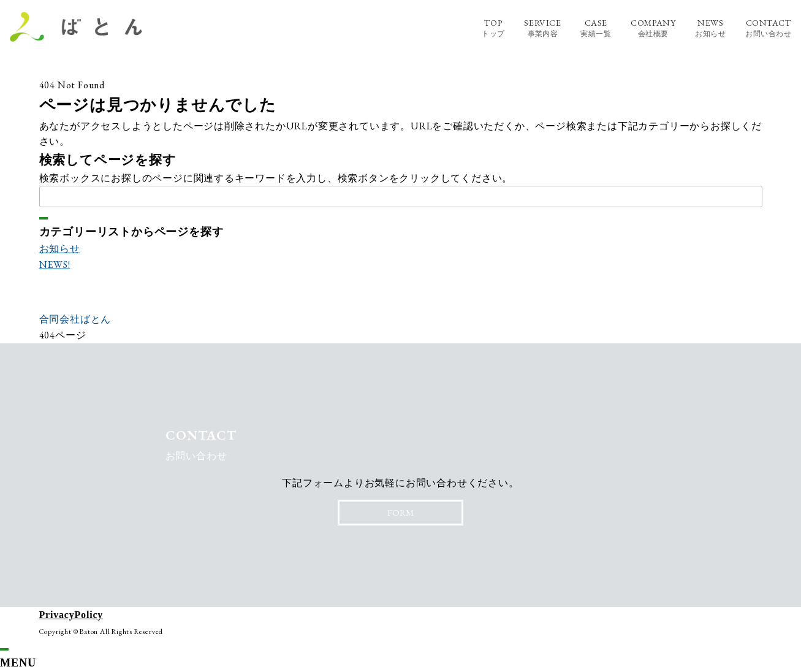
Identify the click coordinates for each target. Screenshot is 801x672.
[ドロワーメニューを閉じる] (4, 649)
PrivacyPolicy (71, 615)
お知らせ (60, 249)
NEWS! (55, 265)
